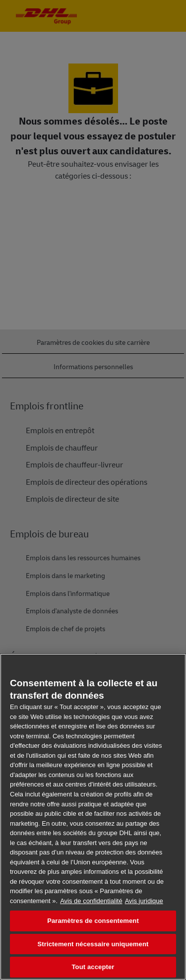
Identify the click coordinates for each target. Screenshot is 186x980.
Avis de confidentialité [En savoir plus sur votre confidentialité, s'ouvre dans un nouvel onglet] (91, 901)
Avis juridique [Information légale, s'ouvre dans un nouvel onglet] (144, 901)
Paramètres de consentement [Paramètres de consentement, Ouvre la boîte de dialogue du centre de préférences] (93, 921)
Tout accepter (93, 967)
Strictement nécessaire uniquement (93, 944)
